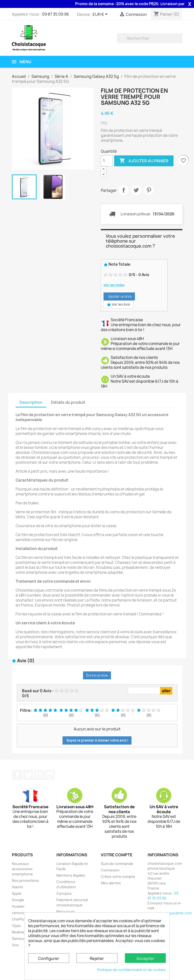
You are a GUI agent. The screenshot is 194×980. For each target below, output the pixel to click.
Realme (18, 932)
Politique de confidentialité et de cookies (131, 970)
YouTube (39, 775)
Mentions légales (71, 875)
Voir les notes (114, 285)
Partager (124, 190)
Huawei (18, 906)
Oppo (17, 926)
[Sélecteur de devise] (101, 15)
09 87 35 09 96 (55, 14)
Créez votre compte (118, 877)
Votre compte (117, 855)
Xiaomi (17, 887)
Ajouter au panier (144, 161)
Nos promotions (25, 880)
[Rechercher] (150, 38)
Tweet (136, 190)
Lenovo (18, 913)
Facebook (17, 775)
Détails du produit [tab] (68, 402)
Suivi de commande (117, 864)
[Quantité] (107, 161)
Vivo (15, 945)
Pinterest (149, 190)
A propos (64, 893)
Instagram (50, 775)
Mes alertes (111, 883)
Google (18, 900)
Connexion (110, 870)
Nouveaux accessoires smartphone (22, 869)
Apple (17, 893)
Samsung (20, 938)
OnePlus (19, 919)
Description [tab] (31, 402)
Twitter (28, 775)
